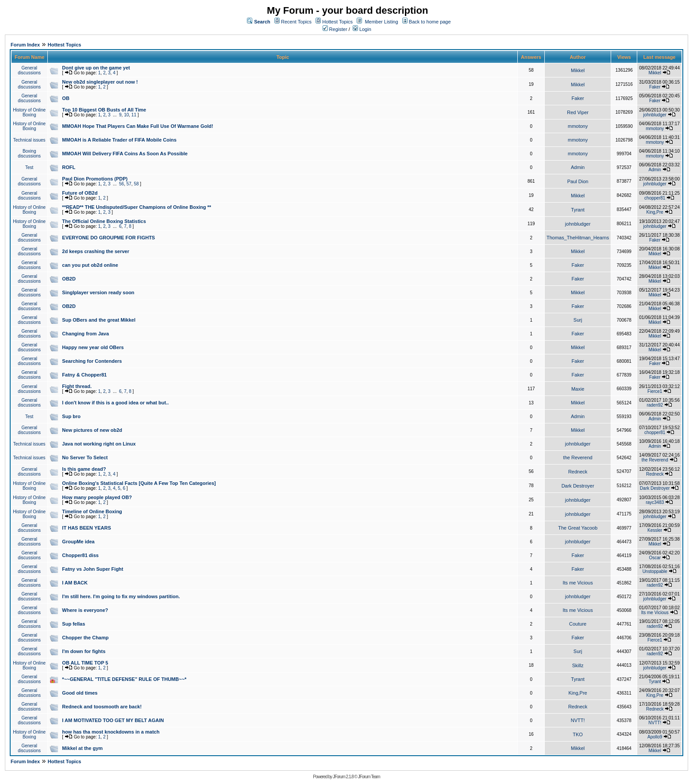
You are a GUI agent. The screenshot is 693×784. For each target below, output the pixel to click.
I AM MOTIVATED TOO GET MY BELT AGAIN (113, 720)
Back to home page (430, 22)
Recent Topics (296, 22)
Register (335, 29)
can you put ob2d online (90, 265)
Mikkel (578, 70)
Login (362, 29)
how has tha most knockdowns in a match (111, 732)
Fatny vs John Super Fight (92, 569)
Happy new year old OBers (93, 347)
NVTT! (578, 720)
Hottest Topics (337, 22)
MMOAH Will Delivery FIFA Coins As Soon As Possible (125, 154)
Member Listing (381, 22)
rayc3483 (655, 502)
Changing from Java (85, 334)
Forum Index (25, 45)
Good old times (80, 693)
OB (66, 98)
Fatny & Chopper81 (84, 375)
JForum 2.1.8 (343, 777)
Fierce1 (655, 391)
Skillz (578, 665)
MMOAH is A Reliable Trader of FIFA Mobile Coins (119, 140)
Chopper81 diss (80, 555)
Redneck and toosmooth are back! (102, 707)
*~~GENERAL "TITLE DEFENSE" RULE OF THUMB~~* (124, 679)
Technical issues (29, 140)
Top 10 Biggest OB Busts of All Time (104, 110)
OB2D (69, 279)
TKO (578, 734)
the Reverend (578, 457)
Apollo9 (655, 737)
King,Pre (655, 212)
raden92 (655, 405)
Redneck (578, 472)
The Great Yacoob (578, 528)
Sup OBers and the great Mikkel (99, 320)
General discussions (29, 70)
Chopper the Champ (85, 638)
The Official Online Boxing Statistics (104, 221)
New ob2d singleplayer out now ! (100, 82)
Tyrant (578, 210)
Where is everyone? (85, 610)
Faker (655, 87)
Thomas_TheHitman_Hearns (578, 238)
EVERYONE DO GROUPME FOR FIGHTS (108, 238)
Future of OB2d (80, 193)
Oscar (655, 558)
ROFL (69, 167)
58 (136, 184)
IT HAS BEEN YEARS (86, 528)
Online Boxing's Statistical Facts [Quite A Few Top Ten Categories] (139, 483)
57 (129, 184)
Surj (578, 320)
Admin (578, 167)
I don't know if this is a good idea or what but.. (115, 403)
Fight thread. (77, 386)
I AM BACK (75, 583)
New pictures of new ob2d (92, 430)
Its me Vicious (577, 583)
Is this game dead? (84, 469)
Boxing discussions (29, 154)
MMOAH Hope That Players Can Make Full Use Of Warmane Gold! (137, 126)
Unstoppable (655, 571)
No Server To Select (85, 457)
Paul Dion (578, 181)
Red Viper (578, 112)
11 (134, 115)
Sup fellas (73, 624)
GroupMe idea (78, 542)
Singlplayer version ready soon (98, 292)
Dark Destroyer (578, 486)
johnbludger (655, 115)
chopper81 (655, 198)
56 (121, 184)
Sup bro (71, 416)
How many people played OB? (97, 497)
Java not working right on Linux (99, 444)
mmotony (578, 126)
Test (29, 167)
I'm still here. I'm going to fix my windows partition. (121, 596)
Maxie (578, 389)
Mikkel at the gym (82, 748)
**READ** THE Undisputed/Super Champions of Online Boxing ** (137, 207)
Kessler (655, 530)
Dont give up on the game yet (96, 68)
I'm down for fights (84, 651)
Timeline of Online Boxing (92, 511)
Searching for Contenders (92, 361)
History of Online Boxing (29, 112)
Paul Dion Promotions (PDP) (95, 179)
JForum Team (369, 777)
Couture (578, 624)
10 (126, 115)
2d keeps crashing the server (96, 251)
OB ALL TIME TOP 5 (85, 663)
